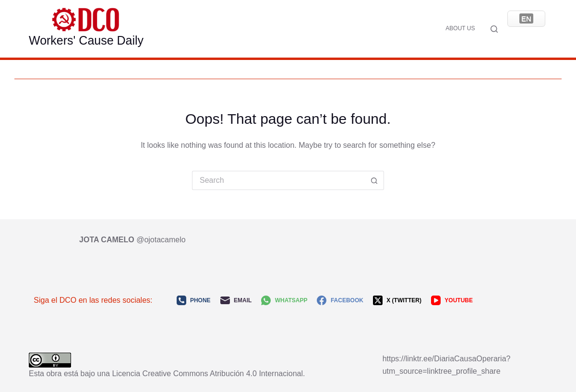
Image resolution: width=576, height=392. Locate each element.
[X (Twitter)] (397, 300)
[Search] (494, 29)
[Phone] (194, 300)
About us (460, 28)
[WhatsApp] (284, 300)
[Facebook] (340, 300)
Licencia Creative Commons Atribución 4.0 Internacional (207, 374)
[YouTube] (452, 300)
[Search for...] (278, 180)
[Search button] (374, 180)
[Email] (236, 300)
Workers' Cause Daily (86, 40)
